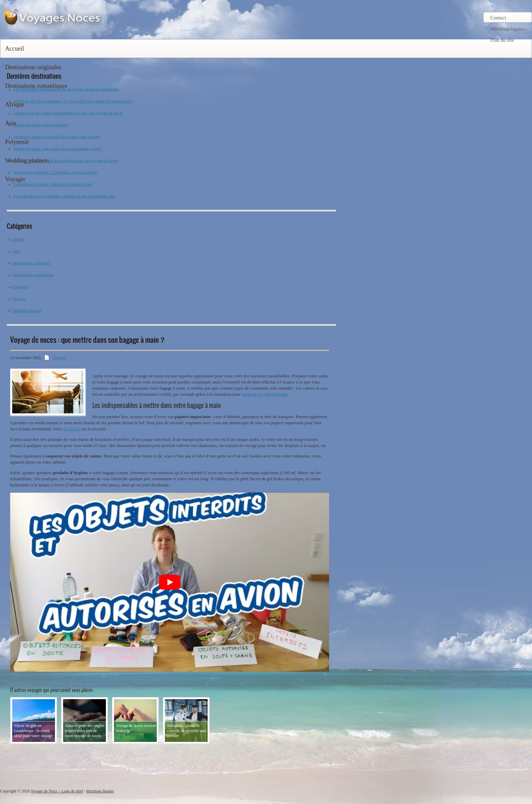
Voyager (15, 179)
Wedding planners (27, 161)
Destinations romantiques (36, 86)
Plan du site (502, 40)
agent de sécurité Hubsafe (264, 394)
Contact (498, 18)
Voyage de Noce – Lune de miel (57, 791)
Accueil (15, 49)
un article (72, 429)
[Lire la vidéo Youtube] (170, 582)
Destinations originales (33, 67)
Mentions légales (508, 29)
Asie (11, 123)
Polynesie (17, 142)
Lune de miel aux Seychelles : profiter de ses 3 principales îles (64, 196)
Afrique (15, 105)
